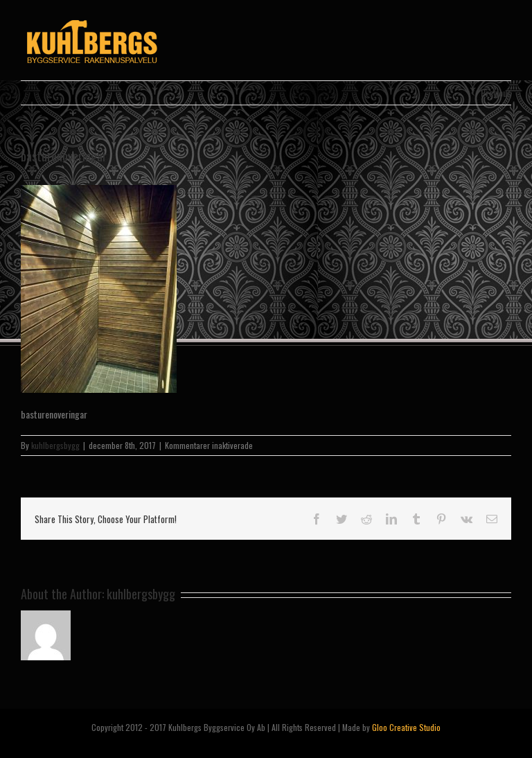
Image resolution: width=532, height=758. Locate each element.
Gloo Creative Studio (406, 727)
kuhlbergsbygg (55, 445)
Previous (496, 92)
